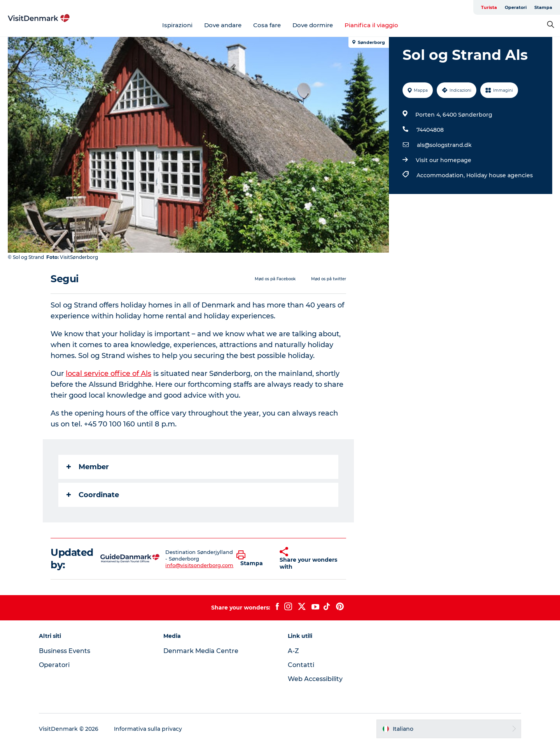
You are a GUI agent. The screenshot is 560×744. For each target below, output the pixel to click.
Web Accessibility (315, 679)
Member (88, 467)
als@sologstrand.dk (444, 145)
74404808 (430, 130)
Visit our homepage (444, 160)
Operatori (516, 7)
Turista (489, 7)
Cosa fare (267, 25)
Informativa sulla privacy (148, 729)
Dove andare (223, 25)
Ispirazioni (177, 25)
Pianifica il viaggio (371, 25)
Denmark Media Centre (201, 651)
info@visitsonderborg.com (199, 565)
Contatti (301, 665)
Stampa (543, 7)
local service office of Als (108, 374)
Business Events (65, 651)
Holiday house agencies (500, 175)
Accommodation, (441, 175)
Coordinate (93, 495)
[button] (252, 559)
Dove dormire (313, 25)
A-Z (293, 651)
